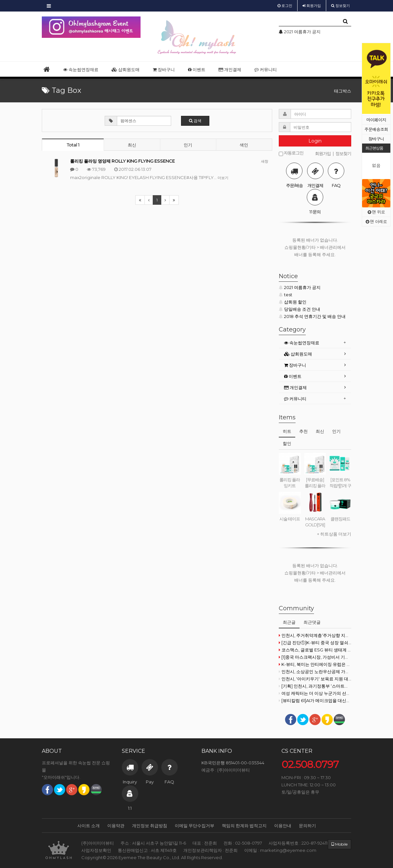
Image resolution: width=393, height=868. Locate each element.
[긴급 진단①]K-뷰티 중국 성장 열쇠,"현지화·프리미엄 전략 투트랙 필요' (315, 643)
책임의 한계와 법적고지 (244, 826)
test (286, 295)
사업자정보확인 (96, 850)
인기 (188, 145)
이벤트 (197, 69)
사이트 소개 (89, 826)
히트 (287, 431)
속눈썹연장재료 (81, 69)
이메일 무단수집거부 (195, 826)
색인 (244, 145)
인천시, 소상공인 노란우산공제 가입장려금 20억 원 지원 (315, 671)
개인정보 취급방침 (150, 826)
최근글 (289, 622)
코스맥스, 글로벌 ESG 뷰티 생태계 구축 (315, 650)
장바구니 (376, 139)
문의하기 (307, 826)
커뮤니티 (266, 69)
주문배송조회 (376, 129)
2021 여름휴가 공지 (300, 287)
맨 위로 (376, 212)
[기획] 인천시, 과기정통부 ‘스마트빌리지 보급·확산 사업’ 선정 (315, 686)
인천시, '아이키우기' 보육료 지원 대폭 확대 (315, 679)
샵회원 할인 (293, 302)
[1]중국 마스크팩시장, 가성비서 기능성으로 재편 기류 (315, 657)
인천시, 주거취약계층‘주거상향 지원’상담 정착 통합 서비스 (315, 635)
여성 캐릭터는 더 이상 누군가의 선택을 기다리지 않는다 (315, 693)
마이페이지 (376, 120)
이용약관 (116, 826)
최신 (132, 145)
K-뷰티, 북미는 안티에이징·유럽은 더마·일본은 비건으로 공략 (315, 664)
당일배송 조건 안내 (300, 309)
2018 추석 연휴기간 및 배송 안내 (312, 316)
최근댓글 (312, 622)
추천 (303, 431)
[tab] (315, 343)
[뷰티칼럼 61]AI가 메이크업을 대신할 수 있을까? (315, 700)
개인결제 (230, 69)
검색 (195, 121)
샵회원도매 (126, 69)
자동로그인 (291, 153)
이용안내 (283, 826)
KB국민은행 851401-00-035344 (233, 763)
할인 (287, 443)
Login (315, 141)
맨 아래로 (376, 221)
